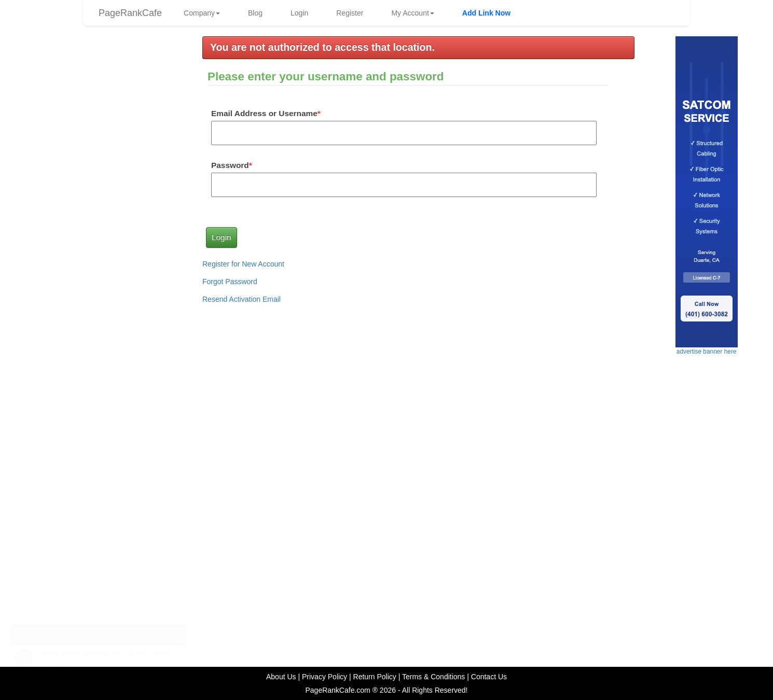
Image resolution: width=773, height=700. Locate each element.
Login (299, 13)
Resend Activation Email (241, 299)
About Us (281, 677)
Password (230, 165)
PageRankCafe (130, 13)
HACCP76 (116, 104)
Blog (255, 13)
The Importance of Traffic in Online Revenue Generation (88, 589)
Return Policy (375, 677)
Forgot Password (230, 282)
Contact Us (489, 677)
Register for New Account (243, 264)
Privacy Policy (325, 677)
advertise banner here (99, 421)
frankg (111, 160)
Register (350, 13)
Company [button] (202, 13)
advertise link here (99, 247)
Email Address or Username (264, 113)
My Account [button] (412, 13)
